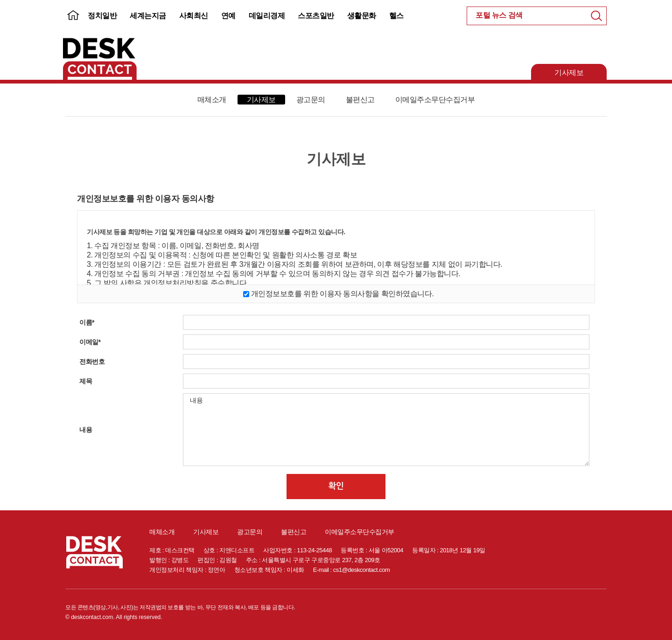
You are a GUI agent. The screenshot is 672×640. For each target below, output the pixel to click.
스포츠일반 (316, 16)
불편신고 (360, 100)
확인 (336, 486)
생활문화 (362, 16)
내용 (386, 430)
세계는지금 (148, 16)
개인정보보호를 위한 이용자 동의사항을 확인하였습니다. (343, 294)
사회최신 (194, 16)
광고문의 (311, 100)
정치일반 (102, 16)
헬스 (396, 16)
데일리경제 (267, 16)
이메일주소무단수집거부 (435, 100)
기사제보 (569, 73)
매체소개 (212, 100)
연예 (228, 16)
